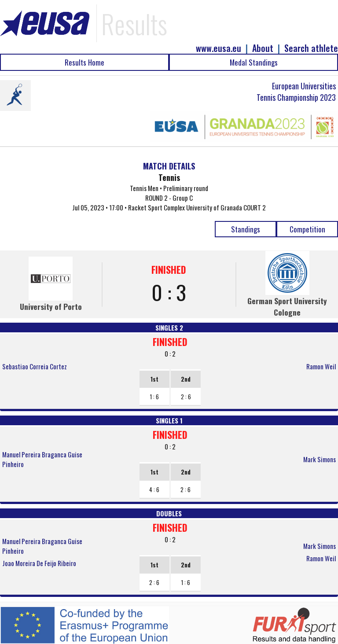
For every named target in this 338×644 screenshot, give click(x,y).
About (263, 48)
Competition (307, 229)
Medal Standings (254, 62)
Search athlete (311, 48)
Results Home (84, 62)
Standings (246, 229)
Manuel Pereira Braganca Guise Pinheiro (42, 459)
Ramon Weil (321, 366)
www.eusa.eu (219, 48)
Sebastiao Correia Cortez (35, 366)
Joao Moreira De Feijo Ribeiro (39, 563)
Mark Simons (320, 459)
